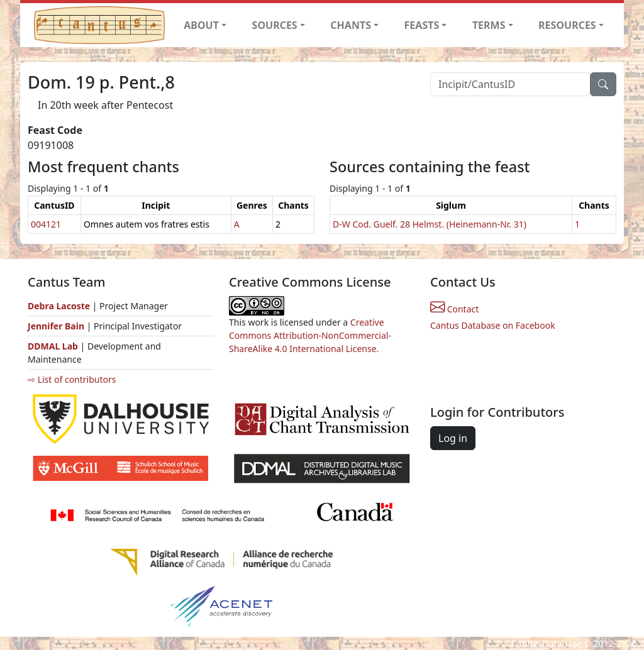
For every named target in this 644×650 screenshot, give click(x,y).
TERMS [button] (489, 25)
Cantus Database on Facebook (493, 325)
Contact (454, 309)
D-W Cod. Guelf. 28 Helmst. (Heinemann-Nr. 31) (430, 224)
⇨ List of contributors (72, 379)
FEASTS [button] (422, 25)
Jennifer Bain (57, 326)
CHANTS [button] (351, 25)
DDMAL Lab (53, 346)
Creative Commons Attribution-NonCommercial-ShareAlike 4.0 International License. (310, 335)
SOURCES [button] (275, 25)
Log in (453, 438)
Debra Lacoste (59, 306)
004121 (46, 224)
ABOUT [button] (201, 25)
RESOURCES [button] (567, 25)
